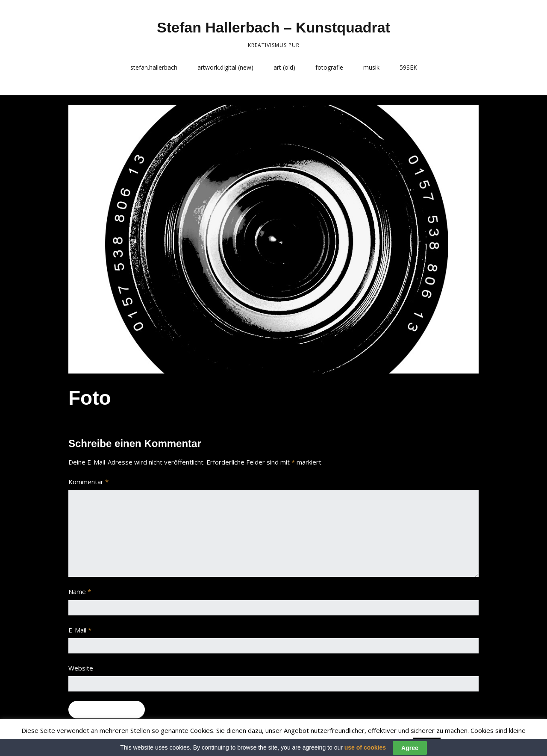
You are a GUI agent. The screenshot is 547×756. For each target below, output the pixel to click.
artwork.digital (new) (225, 67)
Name (80, 591)
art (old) (284, 67)
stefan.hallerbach (154, 67)
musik (371, 67)
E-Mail (80, 630)
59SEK (408, 67)
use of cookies (365, 752)
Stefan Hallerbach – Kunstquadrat (273, 27)
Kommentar (88, 482)
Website (81, 668)
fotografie (329, 67)
